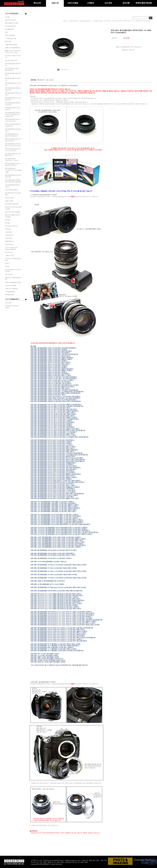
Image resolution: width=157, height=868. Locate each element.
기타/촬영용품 (10, 292)
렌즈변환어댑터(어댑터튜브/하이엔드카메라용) (13, 181)
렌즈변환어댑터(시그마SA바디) (13, 109)
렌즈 (7, 32)
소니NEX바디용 (97, 21)
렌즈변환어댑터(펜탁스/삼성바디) (13, 89)
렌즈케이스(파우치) (12, 226)
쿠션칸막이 (9, 238)
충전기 (7, 263)
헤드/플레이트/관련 (12, 23)
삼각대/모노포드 (11, 20)
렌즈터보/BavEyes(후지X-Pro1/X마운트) (13, 150)
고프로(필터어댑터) (12, 190)
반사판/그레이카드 (11, 60)
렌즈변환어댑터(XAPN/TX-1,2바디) (12, 159)
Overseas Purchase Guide (12, 307)
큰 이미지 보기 (63, 70)
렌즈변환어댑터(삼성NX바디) (13, 130)
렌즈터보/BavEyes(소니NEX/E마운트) (13, 140)
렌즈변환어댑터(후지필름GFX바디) (13, 154)
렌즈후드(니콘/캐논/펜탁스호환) (13, 208)
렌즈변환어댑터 (85, 21)
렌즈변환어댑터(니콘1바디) (13, 84)
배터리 (7, 266)
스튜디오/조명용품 (11, 288)
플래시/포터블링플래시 (13, 48)
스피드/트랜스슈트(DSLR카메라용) (11, 248)
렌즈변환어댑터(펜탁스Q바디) (13, 94)
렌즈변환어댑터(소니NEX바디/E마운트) (12, 135)
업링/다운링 (9, 201)
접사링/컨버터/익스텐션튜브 (13, 194)
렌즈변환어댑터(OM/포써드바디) (13, 104)
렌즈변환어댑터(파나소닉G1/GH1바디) (13, 120)
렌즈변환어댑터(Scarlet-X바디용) (13, 176)
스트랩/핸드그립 (11, 38)
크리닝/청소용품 (11, 285)
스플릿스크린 (10, 255)
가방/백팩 (8, 232)
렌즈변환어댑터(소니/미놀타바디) (13, 99)
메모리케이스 (10, 244)
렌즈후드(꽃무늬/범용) (13, 212)
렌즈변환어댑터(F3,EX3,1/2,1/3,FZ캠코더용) (13, 170)
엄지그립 (8, 41)
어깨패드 (8, 229)
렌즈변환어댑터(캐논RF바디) (13, 74)
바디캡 (7, 223)
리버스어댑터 (10, 198)
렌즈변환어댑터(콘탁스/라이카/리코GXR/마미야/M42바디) (13, 114)
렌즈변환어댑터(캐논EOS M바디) (12, 69)
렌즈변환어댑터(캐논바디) (13, 64)
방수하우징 (9, 252)
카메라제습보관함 (11, 44)
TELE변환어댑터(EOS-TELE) (13, 186)
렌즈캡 (7, 220)
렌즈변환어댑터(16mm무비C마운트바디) (13, 164)
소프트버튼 (9, 274)
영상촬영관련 (10, 29)
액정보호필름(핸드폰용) (13, 282)
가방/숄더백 (9, 235)
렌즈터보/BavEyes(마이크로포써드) (13, 125)
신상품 (7, 17)
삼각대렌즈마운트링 (12, 204)
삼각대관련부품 (10, 26)
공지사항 (8, 303)
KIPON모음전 (10, 295)
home (65, 21)
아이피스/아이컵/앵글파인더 (13, 259)
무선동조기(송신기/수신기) (13, 56)
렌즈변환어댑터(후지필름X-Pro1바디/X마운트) (13, 145)
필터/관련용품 (10, 35)
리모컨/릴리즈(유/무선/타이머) (13, 270)
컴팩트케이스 (10, 241)
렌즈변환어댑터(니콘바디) (13, 79)
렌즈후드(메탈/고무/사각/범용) (13, 216)
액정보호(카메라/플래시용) (13, 278)
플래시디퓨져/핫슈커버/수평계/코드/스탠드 (13, 51)
